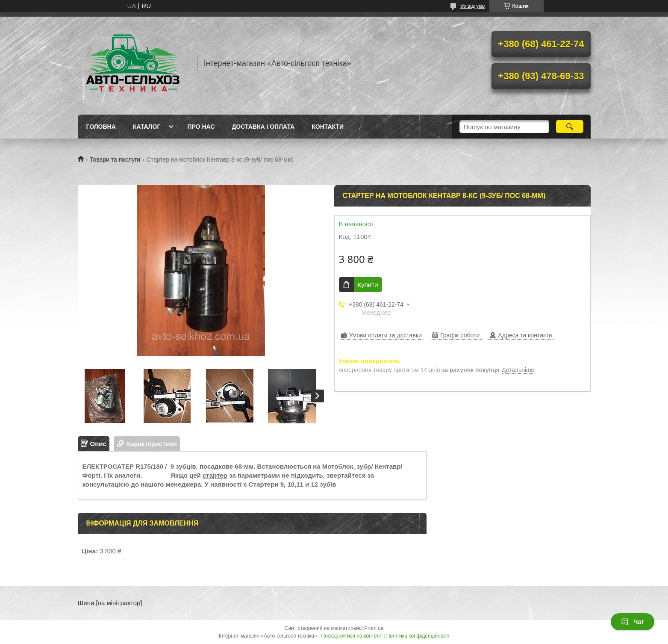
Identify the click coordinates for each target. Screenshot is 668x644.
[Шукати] (570, 127)
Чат (633, 622)
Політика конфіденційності (418, 636)
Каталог (147, 127)
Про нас (201, 127)
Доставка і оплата (263, 127)
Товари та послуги (115, 160)
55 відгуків (472, 6)
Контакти (328, 127)
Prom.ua (374, 628)
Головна (101, 127)
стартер (215, 475)
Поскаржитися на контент (352, 636)
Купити (368, 285)
